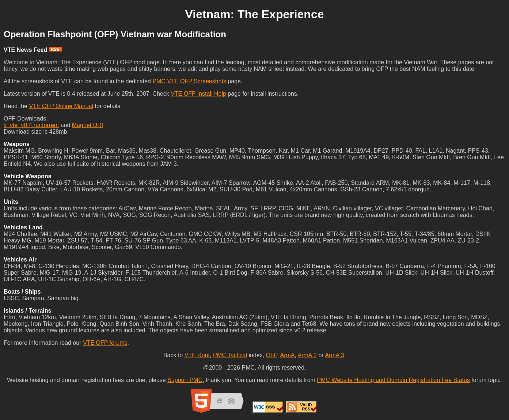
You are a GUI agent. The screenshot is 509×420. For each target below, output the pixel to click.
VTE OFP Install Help (198, 94)
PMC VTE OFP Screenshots (189, 81)
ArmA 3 (334, 355)
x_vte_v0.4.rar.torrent (31, 125)
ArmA (287, 355)
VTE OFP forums (105, 343)
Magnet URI (88, 125)
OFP (272, 355)
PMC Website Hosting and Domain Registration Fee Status (393, 380)
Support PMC (185, 380)
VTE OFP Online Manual (61, 106)
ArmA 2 (307, 355)
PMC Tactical (230, 355)
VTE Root (197, 355)
